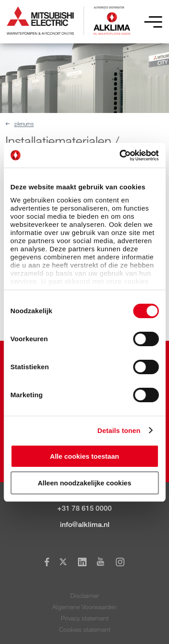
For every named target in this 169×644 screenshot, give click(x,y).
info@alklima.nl (85, 524)
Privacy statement (85, 618)
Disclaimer (84, 595)
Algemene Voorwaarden (84, 607)
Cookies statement (85, 629)
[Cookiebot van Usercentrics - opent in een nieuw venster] (120, 155)
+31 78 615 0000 (84, 508)
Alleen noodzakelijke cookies (85, 483)
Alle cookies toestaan (84, 456)
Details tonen (119, 430)
